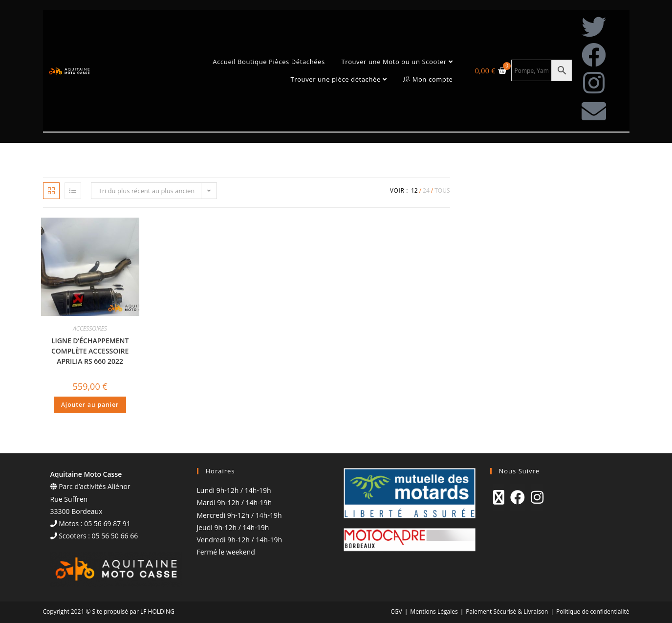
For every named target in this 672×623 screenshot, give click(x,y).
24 (426, 190)
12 (414, 190)
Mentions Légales (434, 612)
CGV (396, 612)
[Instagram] (537, 497)
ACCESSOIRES (90, 328)
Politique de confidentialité (593, 612)
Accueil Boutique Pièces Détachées (269, 62)
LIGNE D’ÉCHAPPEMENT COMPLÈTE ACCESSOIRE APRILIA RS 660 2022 (90, 351)
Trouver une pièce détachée (338, 79)
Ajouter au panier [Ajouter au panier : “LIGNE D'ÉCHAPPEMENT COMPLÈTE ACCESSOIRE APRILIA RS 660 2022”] (90, 405)
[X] (499, 497)
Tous (442, 190)
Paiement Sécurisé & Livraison (507, 612)
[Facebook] (518, 497)
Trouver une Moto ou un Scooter (397, 62)
